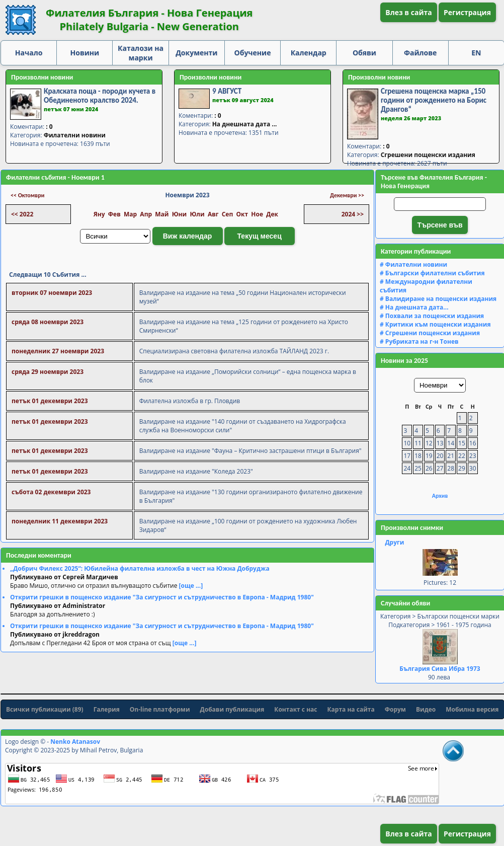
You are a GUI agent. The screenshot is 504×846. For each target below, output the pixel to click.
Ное (257, 214)
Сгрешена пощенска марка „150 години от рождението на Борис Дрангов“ (434, 100)
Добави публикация (232, 709)
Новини (85, 53)
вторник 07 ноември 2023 (52, 293)
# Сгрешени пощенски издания (430, 333)
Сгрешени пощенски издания (428, 155)
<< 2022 (22, 214)
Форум (395, 709)
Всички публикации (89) (45, 709)
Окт (242, 214)
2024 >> (353, 214)
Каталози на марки (141, 53)
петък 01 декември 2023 (50, 401)
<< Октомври (27, 195)
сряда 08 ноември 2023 (48, 322)
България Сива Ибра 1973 (440, 669)
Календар (309, 53)
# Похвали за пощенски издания (432, 316)
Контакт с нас (296, 709)
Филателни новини (75, 135)
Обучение (253, 53)
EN (476, 53)
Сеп (228, 214)
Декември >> (347, 195)
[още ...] (191, 586)
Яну (99, 214)
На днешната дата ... (245, 124)
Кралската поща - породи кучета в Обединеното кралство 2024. (100, 96)
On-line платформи (160, 709)
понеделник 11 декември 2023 (60, 521)
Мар (130, 214)
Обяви (364, 53)
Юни (179, 214)
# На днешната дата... (414, 307)
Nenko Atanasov (75, 742)
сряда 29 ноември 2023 (48, 372)
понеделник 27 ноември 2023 (58, 351)
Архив (440, 496)
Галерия (107, 709)
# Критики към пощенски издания (435, 324)
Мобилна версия (472, 709)
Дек (272, 214)
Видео (426, 709)
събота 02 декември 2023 (51, 492)
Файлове (420, 53)
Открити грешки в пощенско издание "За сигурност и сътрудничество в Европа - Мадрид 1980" (162, 597)
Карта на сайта (351, 709)
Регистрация (467, 12)
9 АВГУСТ (227, 91)
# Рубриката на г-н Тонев (419, 341)
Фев (114, 214)
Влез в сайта (409, 12)
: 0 (49, 127)
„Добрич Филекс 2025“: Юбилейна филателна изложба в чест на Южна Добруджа (140, 568)
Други (394, 542)
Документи (196, 53)
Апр (146, 214)
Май (162, 214)
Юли (197, 214)
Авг (213, 214)
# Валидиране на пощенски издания (438, 299)
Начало (29, 53)
